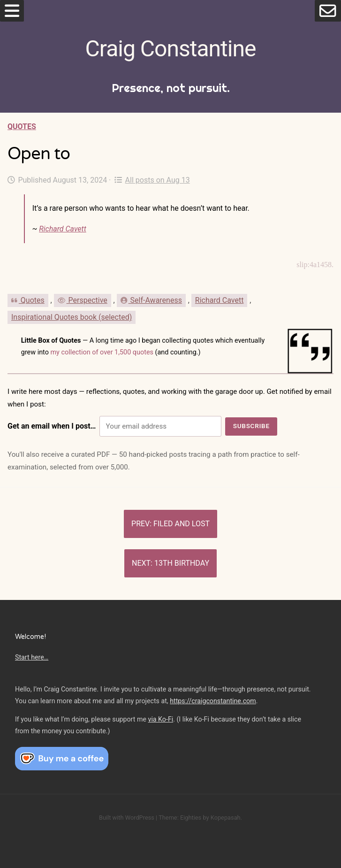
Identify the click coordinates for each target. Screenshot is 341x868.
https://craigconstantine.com (213, 701)
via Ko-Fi (161, 719)
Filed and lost (182, 524)
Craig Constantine (171, 49)
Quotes (22, 127)
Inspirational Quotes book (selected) (72, 317)
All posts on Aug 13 (152, 180)
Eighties (191, 818)
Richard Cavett (62, 229)
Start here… (32, 657)
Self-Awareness (151, 300)
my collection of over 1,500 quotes (102, 352)
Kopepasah (226, 818)
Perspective (83, 300)
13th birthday (182, 563)
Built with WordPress (127, 818)
